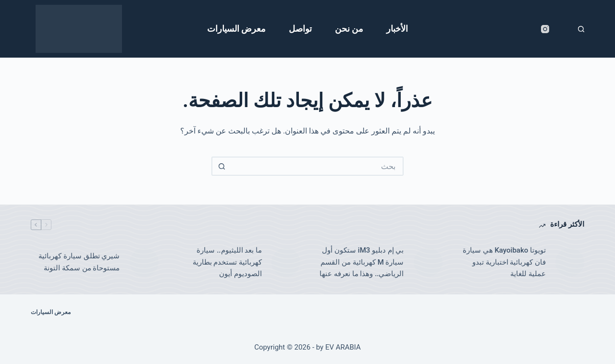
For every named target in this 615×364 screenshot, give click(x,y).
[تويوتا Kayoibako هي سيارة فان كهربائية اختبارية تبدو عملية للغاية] (570, 262)
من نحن (349, 29)
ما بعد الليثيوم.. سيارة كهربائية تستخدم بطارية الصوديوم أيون (227, 262)
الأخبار (397, 29)
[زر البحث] (221, 166)
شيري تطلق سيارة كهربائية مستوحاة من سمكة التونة (79, 262)
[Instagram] (545, 29)
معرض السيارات (236, 29)
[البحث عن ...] (317, 166)
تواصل (300, 29)
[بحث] (581, 29)
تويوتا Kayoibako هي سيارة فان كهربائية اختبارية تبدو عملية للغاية (504, 262)
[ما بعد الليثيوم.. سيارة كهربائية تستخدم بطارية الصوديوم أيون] (286, 262)
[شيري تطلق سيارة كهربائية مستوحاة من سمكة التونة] (144, 262)
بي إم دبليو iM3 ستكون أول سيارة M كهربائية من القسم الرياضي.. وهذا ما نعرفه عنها (362, 262)
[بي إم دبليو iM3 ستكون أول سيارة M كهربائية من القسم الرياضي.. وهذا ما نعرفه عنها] (428, 262)
